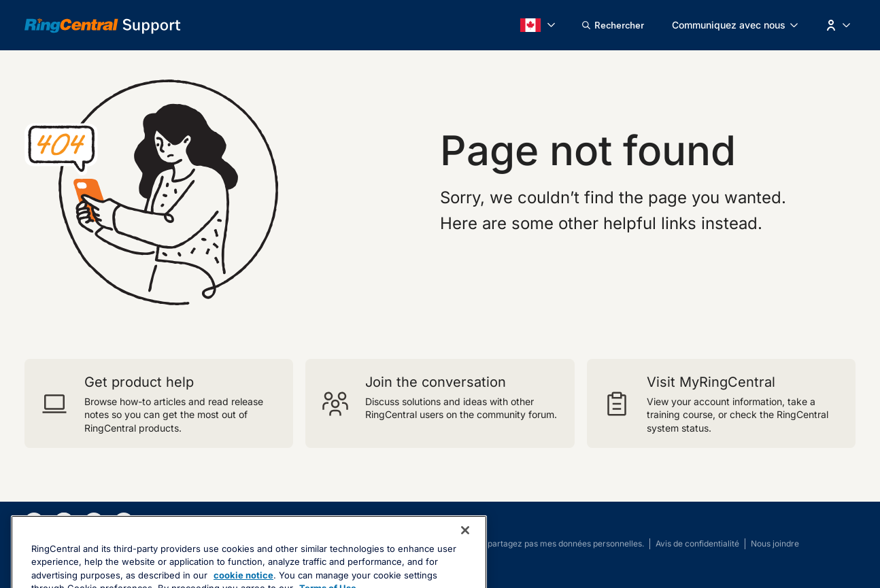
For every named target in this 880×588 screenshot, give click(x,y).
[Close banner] (465, 557)
